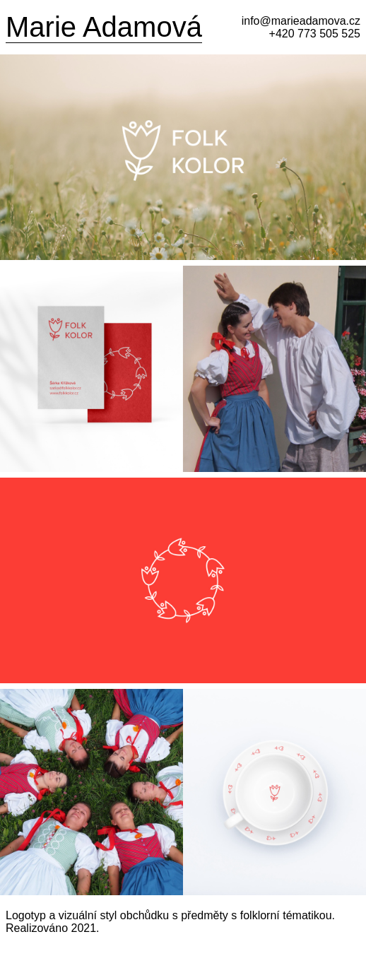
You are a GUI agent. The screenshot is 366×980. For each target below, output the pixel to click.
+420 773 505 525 (315, 34)
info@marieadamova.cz (301, 21)
